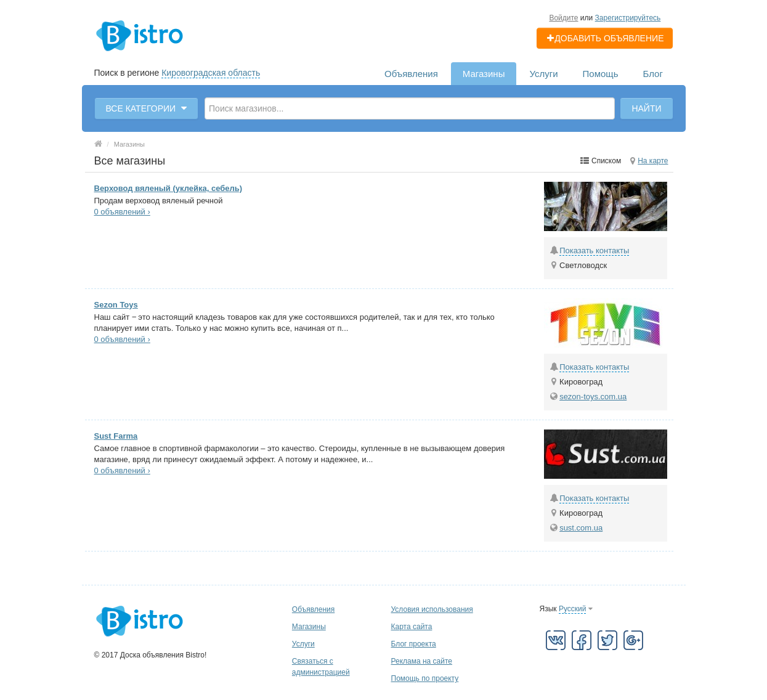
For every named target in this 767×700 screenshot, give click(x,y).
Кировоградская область (211, 73)
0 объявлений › (122, 212)
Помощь (601, 74)
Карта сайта (412, 627)
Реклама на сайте (422, 661)
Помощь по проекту (425, 678)
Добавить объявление (605, 38)
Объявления (411, 74)
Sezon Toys (116, 305)
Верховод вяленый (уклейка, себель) (168, 188)
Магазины (484, 74)
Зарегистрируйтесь (628, 18)
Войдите (563, 18)
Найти (646, 108)
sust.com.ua (581, 528)
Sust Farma (116, 436)
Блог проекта (414, 644)
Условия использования (432, 609)
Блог (653, 74)
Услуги (543, 74)
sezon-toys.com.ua (593, 397)
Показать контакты (594, 250)
